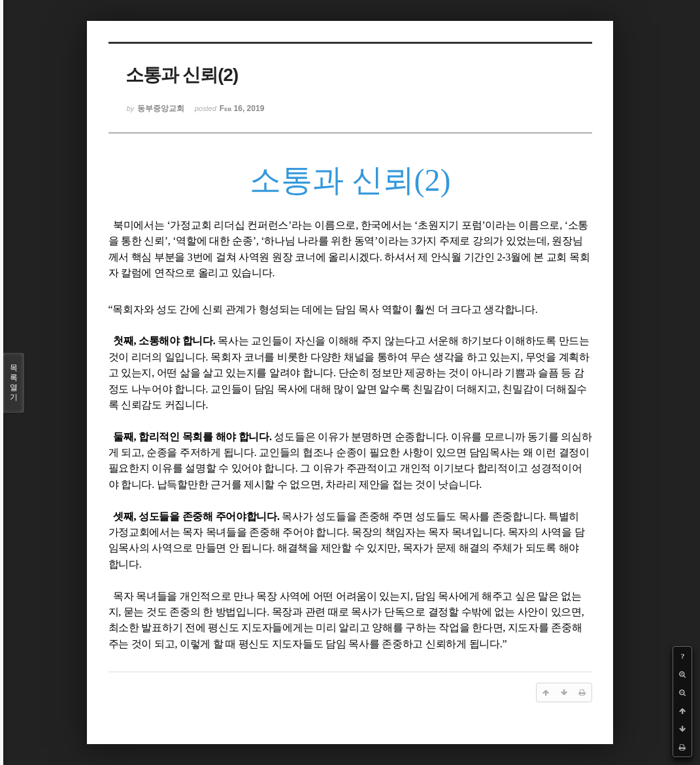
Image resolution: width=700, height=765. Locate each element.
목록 (14, 383)
